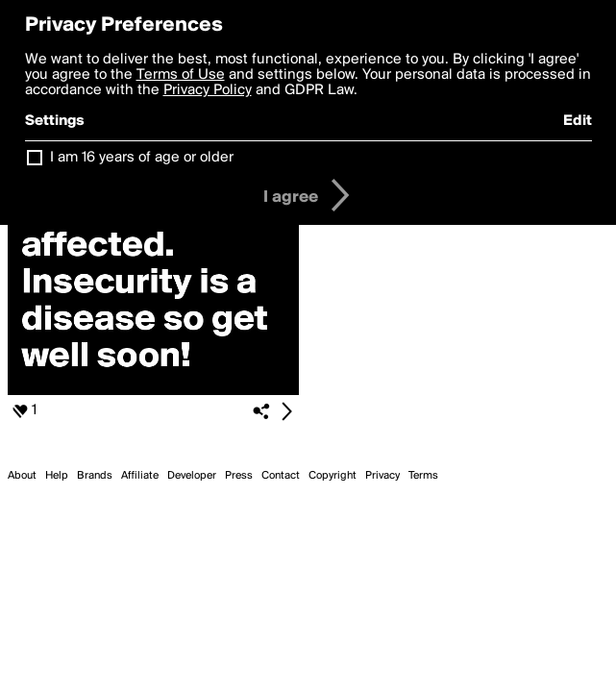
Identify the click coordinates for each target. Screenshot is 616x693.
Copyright (333, 476)
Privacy (382, 476)
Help (57, 476)
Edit (578, 121)
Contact (281, 476)
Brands (95, 476)
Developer (192, 476)
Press (239, 476)
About (22, 476)
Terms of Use (181, 75)
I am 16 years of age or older (142, 158)
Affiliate (140, 476)
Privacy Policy (208, 90)
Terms (423, 476)
